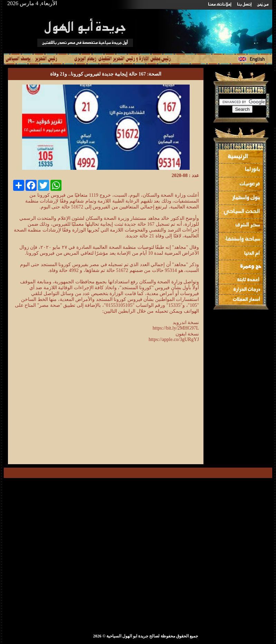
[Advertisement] (141, 410)
